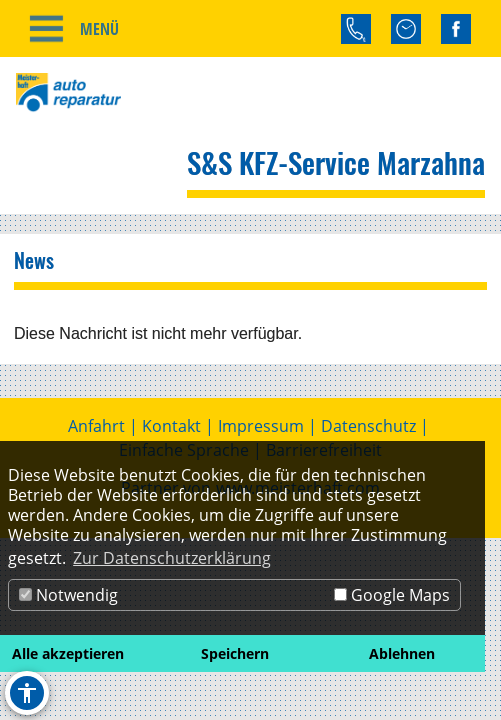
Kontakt (171, 426)
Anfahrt (96, 426)
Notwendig (68, 595)
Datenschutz (368, 426)
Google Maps (392, 595)
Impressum (261, 426)
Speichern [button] (235, 653)
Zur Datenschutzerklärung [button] (172, 558)
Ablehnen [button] (402, 653)
